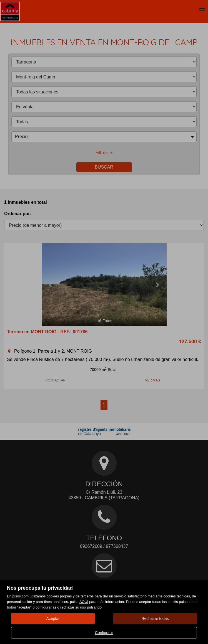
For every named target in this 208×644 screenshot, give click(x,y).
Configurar (104, 633)
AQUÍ (84, 602)
